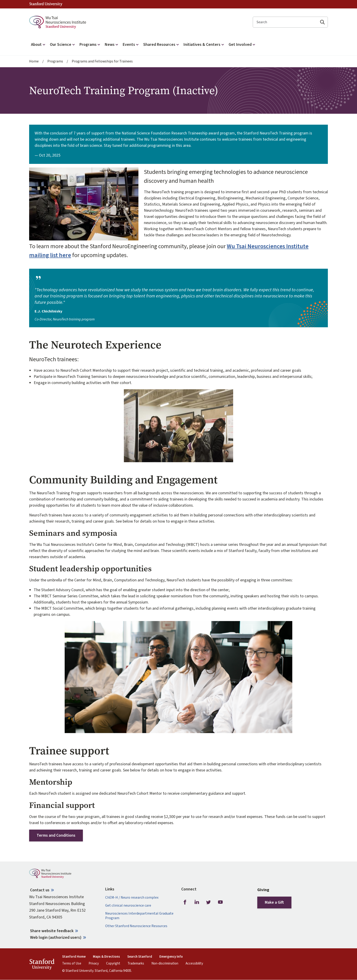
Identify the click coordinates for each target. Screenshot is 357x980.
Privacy (94, 964)
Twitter (209, 902)
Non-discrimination (165, 964)
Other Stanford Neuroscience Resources (136, 926)
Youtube (220, 902)
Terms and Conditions (56, 835)
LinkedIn (197, 902)
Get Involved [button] (242, 45)
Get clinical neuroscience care (128, 906)
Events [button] (131, 45)
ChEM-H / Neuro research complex (132, 898)
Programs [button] (90, 45)
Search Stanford (140, 957)
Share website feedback (52, 931)
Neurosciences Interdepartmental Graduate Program (139, 916)
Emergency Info (171, 957)
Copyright (113, 964)
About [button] (39, 45)
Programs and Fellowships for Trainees (102, 61)
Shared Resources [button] (162, 45)
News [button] (112, 45)
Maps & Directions (106, 957)
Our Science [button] (63, 45)
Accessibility (194, 964)
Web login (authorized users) (56, 937)
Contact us (40, 890)
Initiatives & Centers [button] (204, 45)
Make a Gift (274, 902)
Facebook (185, 902)
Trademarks (136, 964)
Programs (55, 61)
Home (34, 61)
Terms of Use (72, 964)
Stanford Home (74, 957)
